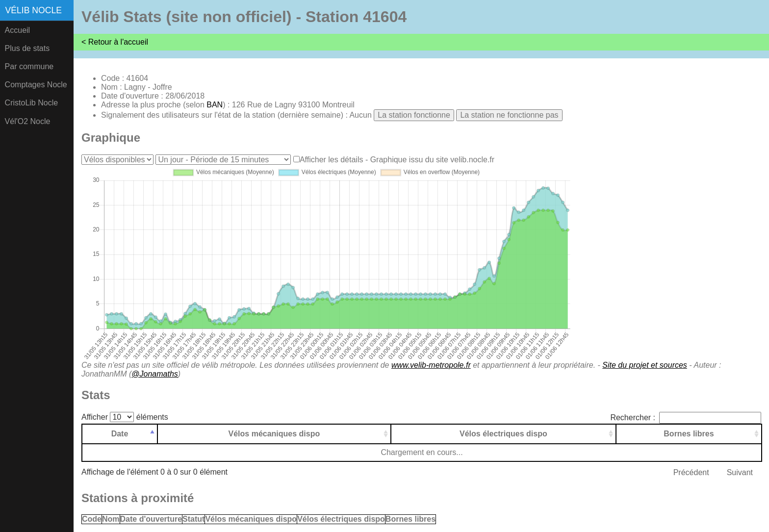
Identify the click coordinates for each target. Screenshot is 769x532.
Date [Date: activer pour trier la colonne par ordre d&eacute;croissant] (120, 434)
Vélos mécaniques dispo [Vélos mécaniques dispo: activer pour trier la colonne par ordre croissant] (274, 434)
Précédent (691, 472)
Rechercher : (686, 418)
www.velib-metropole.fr (431, 365)
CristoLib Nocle (31, 103)
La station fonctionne (414, 115)
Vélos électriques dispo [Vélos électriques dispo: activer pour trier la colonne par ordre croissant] (503, 434)
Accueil (18, 30)
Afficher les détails (332, 160)
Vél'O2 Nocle (28, 121)
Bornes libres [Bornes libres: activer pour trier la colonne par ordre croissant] (689, 434)
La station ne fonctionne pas (509, 115)
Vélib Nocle (34, 10)
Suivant (740, 472)
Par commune (29, 66)
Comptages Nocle (36, 85)
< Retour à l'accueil (115, 42)
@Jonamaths (155, 374)
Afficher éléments (125, 417)
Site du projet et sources (645, 365)
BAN (215, 105)
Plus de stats (27, 48)
